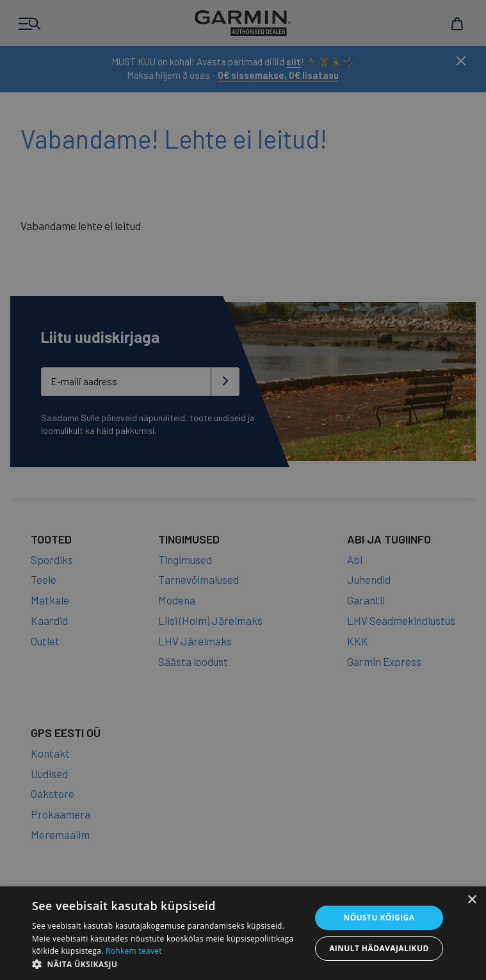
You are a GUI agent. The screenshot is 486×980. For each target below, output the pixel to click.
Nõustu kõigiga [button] (379, 918)
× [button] (472, 900)
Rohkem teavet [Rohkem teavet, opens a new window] (134, 951)
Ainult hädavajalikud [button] (379, 948)
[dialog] (243, 490)
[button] (167, 964)
